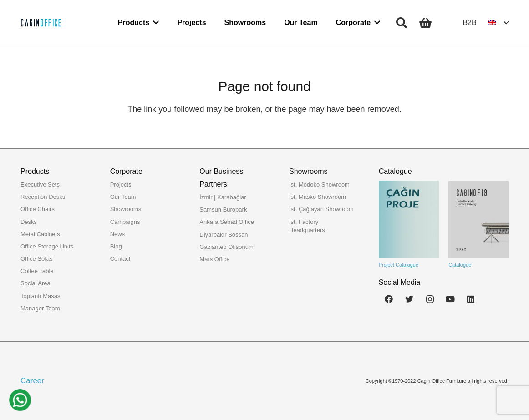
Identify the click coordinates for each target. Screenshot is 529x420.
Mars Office (214, 259)
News (118, 234)
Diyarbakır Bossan (224, 235)
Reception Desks (43, 197)
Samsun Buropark (223, 210)
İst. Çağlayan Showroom (321, 209)
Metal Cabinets (40, 234)
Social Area (36, 283)
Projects (121, 185)
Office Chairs (38, 209)
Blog (116, 246)
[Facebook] (389, 299)
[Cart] (425, 23)
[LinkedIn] (471, 299)
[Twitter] (409, 299)
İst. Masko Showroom (318, 197)
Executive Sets (40, 185)
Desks (29, 222)
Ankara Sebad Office (227, 222)
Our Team (123, 197)
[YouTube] (450, 299)
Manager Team (40, 308)
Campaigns (125, 222)
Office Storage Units (47, 246)
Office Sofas (37, 259)
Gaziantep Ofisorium (226, 247)
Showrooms (126, 209)
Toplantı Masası (41, 296)
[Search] (401, 23)
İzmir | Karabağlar (223, 197)
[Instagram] (430, 299)
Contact (120, 259)
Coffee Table (37, 271)
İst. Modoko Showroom (319, 185)
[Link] (41, 23)
